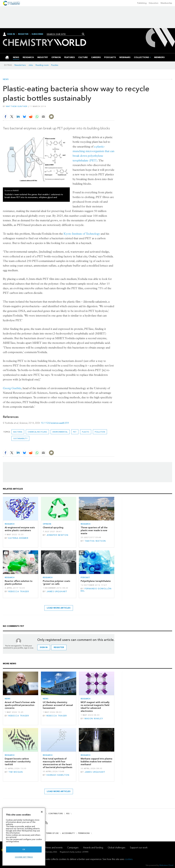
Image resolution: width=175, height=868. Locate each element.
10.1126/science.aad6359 (55, 423)
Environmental (60, 432)
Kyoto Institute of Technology (82, 234)
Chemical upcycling (53, 527)
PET (75, 432)
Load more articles (59, 608)
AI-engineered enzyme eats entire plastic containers (20, 529)
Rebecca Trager (19, 592)
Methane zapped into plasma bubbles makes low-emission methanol (96, 762)
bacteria (18, 432)
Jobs (31, 65)
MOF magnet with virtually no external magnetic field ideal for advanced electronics (95, 707)
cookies (129, 859)
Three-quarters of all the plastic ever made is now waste (94, 530)
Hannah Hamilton (58, 775)
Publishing (142, 3)
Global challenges (116, 848)
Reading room (42, 65)
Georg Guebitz (12, 388)
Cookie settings (24, 857)
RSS (68, 814)
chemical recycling (37, 432)
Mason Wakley (94, 719)
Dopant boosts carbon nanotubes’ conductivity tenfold (18, 762)
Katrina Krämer (18, 538)
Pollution (100, 432)
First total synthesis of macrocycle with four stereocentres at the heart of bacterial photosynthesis (57, 763)
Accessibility (68, 833)
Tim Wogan (16, 772)
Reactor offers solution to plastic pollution (19, 582)
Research (10, 524)
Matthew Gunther (17, 106)
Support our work (139, 848)
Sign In (11, 34)
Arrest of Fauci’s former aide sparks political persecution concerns (20, 705)
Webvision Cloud (166, 865)
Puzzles (55, 65)
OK (24, 849)
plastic (86, 432)
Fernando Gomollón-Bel (96, 590)
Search (83, 34)
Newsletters (20, 65)
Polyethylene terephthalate (96, 581)
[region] (24, 837)
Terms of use (52, 833)
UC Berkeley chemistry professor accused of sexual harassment (58, 705)
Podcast (85, 577)
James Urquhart (57, 592)
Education (154, 3)
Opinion (47, 524)
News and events (54, 848)
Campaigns (73, 848)
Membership (166, 3)
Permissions (84, 833)
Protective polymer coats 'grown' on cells (56, 582)
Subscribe (37, 34)
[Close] (42, 812)
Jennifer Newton (57, 535)
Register (23, 34)
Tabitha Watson (95, 541)
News (6, 79)
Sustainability (20, 438)
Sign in (44, 647)
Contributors (56, 814)
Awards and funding (93, 848)
